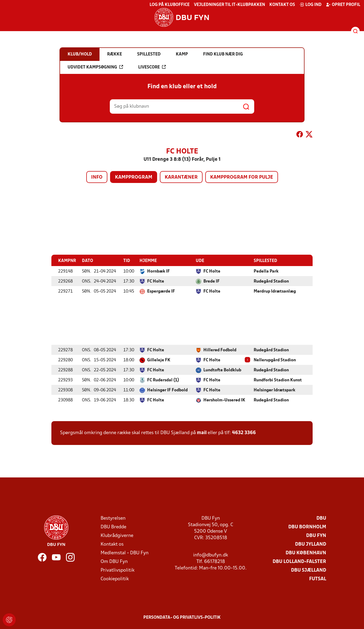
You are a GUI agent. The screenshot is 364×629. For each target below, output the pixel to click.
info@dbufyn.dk (211, 555)
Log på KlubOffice (170, 5)
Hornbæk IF (158, 271)
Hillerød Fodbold (220, 350)
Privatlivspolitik (118, 570)
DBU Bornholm (307, 527)
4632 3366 (244, 433)
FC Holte (212, 271)
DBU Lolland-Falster (299, 561)
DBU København (306, 553)
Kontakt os (282, 5)
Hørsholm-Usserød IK (224, 400)
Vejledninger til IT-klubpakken (229, 5)
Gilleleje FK (159, 360)
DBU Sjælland (309, 570)
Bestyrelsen (113, 518)
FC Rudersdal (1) (163, 380)
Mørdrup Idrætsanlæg (275, 291)
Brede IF (211, 281)
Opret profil (343, 5)
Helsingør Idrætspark (274, 390)
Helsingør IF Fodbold (167, 390)
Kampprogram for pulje (242, 177)
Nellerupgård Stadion (275, 360)
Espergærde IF (161, 291)
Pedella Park (266, 271)
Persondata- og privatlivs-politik (182, 617)
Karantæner (181, 177)
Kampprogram (134, 177)
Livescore (152, 67)
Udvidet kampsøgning (95, 67)
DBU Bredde (113, 527)
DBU (321, 518)
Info (97, 177)
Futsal (318, 579)
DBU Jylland (311, 544)
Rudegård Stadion (271, 281)
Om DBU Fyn (114, 561)
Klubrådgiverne (117, 535)
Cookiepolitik (115, 579)
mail (202, 433)
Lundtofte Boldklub (222, 370)
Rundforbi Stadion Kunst (278, 380)
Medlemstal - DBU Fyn (125, 553)
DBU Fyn (316, 535)
